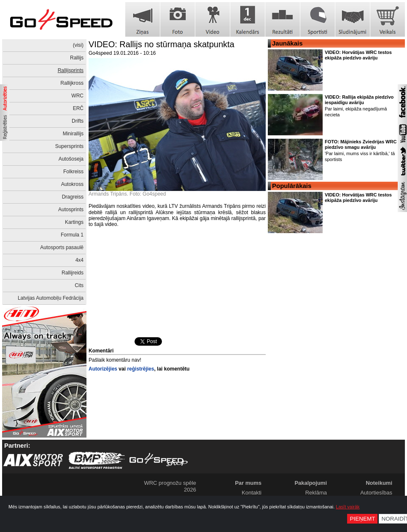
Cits (79, 285)
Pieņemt (362, 519)
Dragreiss (73, 197)
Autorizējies (103, 369)
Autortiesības (376, 493)
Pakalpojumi (311, 483)
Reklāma (316, 493)
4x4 (80, 260)
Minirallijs (73, 134)
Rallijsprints (71, 70)
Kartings (74, 222)
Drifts (78, 121)
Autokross (72, 184)
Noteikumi (379, 483)
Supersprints (69, 146)
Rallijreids (73, 273)
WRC (77, 96)
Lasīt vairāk (348, 507)
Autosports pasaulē (62, 247)
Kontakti (252, 493)
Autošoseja (71, 159)
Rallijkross (72, 83)
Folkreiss (73, 172)
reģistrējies (140, 369)
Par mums (248, 483)
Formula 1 (72, 235)
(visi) (78, 45)
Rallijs (77, 58)
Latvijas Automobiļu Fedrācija (51, 298)
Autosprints (71, 210)
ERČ (78, 108)
